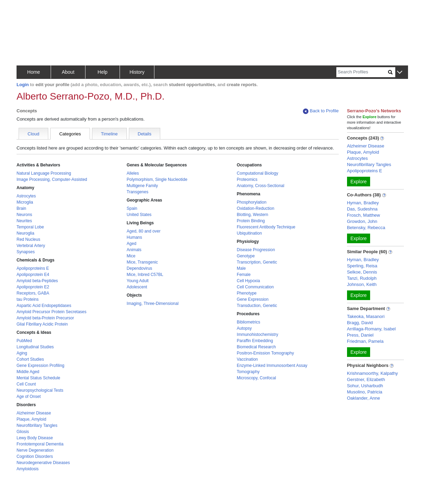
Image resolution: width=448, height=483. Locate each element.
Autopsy (244, 328)
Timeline (109, 134)
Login (23, 85)
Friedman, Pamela (365, 341)
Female (244, 275)
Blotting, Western (252, 215)
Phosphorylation (252, 202)
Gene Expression (253, 299)
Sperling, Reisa (362, 266)
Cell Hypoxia (248, 281)
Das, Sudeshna (362, 209)
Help (103, 72)
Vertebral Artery (31, 246)
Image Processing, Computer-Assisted (52, 179)
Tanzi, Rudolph (362, 278)
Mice (131, 256)
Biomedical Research (256, 347)
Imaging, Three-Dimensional (153, 304)
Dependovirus (140, 268)
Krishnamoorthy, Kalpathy (373, 373)
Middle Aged (28, 372)
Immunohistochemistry (257, 335)
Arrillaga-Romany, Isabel (371, 329)
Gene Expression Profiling (40, 366)
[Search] (362, 72)
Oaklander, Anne (364, 398)
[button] (400, 73)
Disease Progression (256, 250)
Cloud (33, 134)
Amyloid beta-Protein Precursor (45, 318)
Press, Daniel (360, 335)
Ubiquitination (249, 233)
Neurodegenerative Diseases (43, 463)
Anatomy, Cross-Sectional (261, 186)
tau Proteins (28, 299)
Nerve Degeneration (35, 450)
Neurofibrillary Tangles (37, 425)
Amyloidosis (28, 469)
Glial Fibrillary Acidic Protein (42, 324)
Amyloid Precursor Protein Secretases (52, 312)
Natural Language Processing (44, 173)
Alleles (133, 173)
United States (139, 215)
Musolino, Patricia (365, 392)
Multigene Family (142, 186)
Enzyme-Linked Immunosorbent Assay (272, 366)
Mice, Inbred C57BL (145, 275)
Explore (359, 182)
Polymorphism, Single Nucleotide (157, 179)
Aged (132, 244)
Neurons (24, 215)
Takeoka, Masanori (366, 316)
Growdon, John (362, 221)
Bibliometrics (248, 322)
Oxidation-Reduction (256, 208)
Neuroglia (25, 233)
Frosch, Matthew (364, 215)
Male (241, 268)
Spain (132, 208)
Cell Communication (255, 287)
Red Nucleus (28, 239)
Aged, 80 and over (144, 231)
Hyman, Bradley (363, 203)
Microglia (25, 202)
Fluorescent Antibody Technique (266, 227)
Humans (135, 237)
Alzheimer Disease (34, 413)
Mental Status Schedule (38, 378)
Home (34, 72)
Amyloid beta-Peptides (37, 281)
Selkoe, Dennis (362, 272)
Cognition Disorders (35, 456)
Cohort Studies (30, 359)
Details (145, 134)
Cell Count (26, 384)
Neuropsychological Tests (40, 390)
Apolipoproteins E (33, 268)
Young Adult (138, 281)
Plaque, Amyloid (31, 419)
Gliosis (23, 432)
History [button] (137, 72)
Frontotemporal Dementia (40, 444)
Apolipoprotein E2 (33, 287)
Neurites (24, 221)
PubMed (24, 341)
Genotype (246, 256)
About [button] (68, 72)
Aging (22, 353)
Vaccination (247, 359)
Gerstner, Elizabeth (366, 379)
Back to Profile (321, 111)
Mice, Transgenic (142, 262)
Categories (70, 134)
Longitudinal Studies (35, 347)
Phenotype (247, 293)
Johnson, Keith (362, 284)
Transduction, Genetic (257, 306)
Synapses (26, 252)
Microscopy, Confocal (256, 378)
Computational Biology (257, 173)
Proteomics (247, 179)
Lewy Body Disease (35, 438)
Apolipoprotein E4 (33, 275)
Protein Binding (251, 221)
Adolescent (137, 287)
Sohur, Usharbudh (365, 386)
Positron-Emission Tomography (265, 353)
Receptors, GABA (33, 293)
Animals (134, 250)
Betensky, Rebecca (366, 228)
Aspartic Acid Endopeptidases (44, 306)
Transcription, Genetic (257, 262)
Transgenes (138, 192)
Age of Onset (29, 397)
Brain (21, 208)
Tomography (248, 372)
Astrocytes (26, 196)
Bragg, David (360, 323)
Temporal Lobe (30, 227)
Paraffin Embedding (255, 341)
